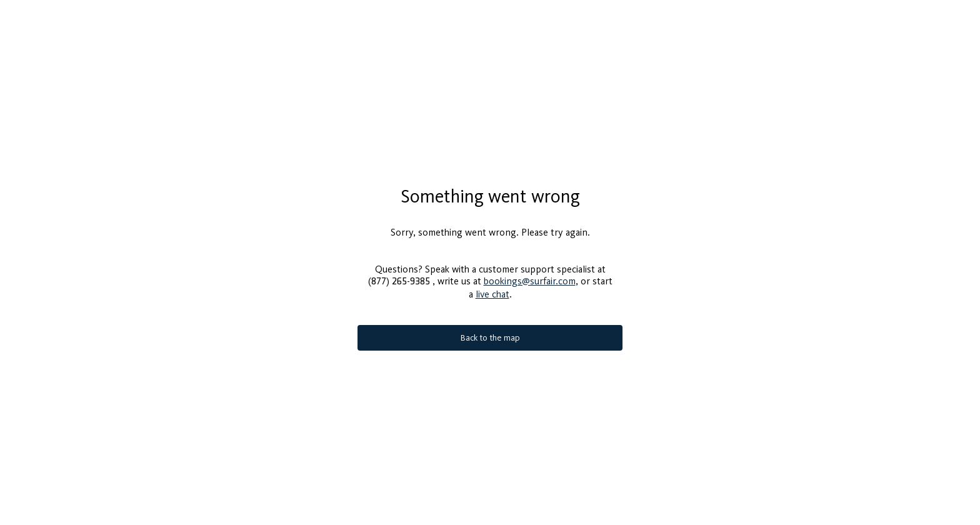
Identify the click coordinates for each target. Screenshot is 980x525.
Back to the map (490, 338)
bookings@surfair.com (530, 281)
